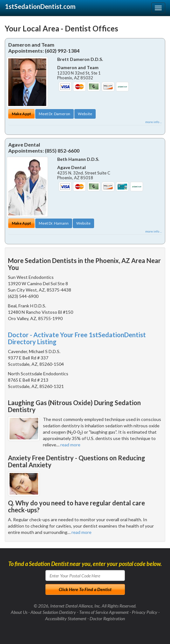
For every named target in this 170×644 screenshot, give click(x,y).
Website (85, 114)
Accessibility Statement (66, 618)
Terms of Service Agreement (104, 612)
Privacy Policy (145, 612)
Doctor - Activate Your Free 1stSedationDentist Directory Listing (77, 338)
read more (70, 445)
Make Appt (21, 114)
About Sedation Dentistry (53, 612)
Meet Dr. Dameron (54, 114)
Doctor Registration (107, 618)
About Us (19, 612)
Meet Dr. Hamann (54, 223)
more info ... (153, 122)
